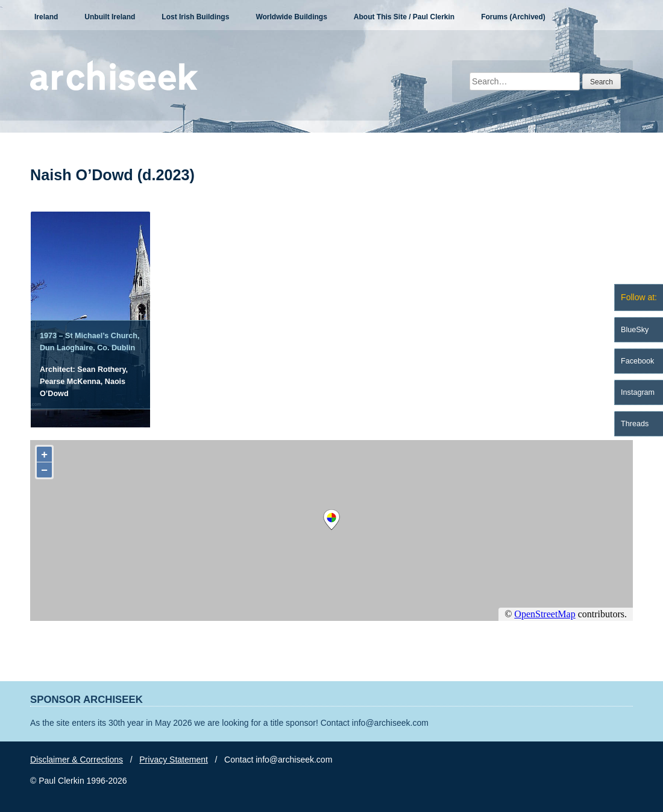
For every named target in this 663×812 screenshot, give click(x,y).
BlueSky (635, 330)
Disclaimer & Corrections (77, 760)
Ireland (46, 17)
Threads (635, 424)
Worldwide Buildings (291, 17)
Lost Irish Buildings (195, 17)
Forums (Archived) (513, 17)
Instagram (638, 392)
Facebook (637, 361)
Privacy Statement (174, 760)
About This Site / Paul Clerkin (404, 17)
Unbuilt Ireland (110, 17)
